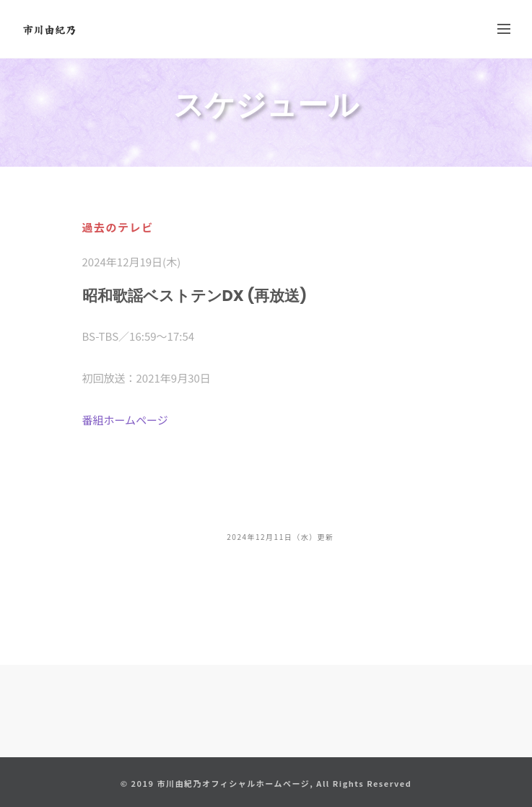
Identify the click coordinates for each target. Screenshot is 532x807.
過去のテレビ (118, 227)
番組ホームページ (125, 420)
